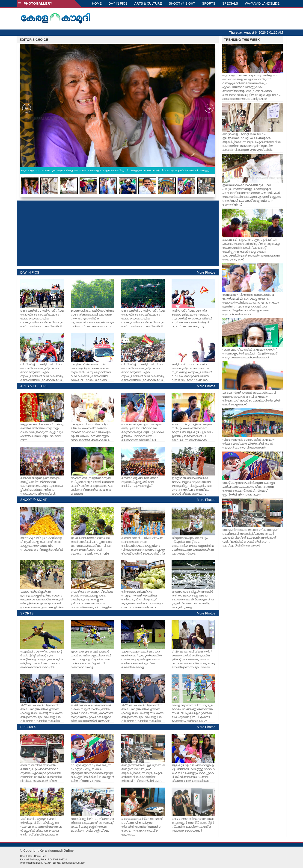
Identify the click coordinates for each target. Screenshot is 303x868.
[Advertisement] (118, 233)
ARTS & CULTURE (148, 3)
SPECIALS (230, 3)
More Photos (206, 272)
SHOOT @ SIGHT (182, 3)
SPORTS (209, 3)
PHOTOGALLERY (35, 3)
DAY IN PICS (118, 3)
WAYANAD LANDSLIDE (262, 3)
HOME (97, 3)
